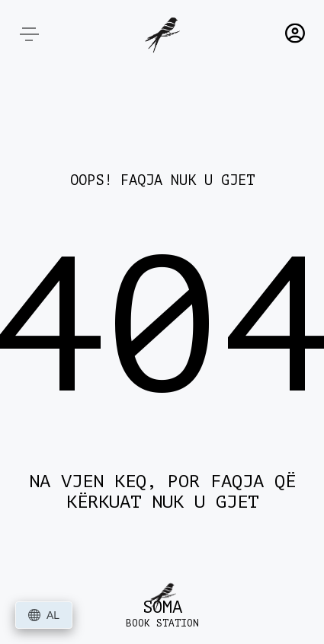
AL (44, 615)
